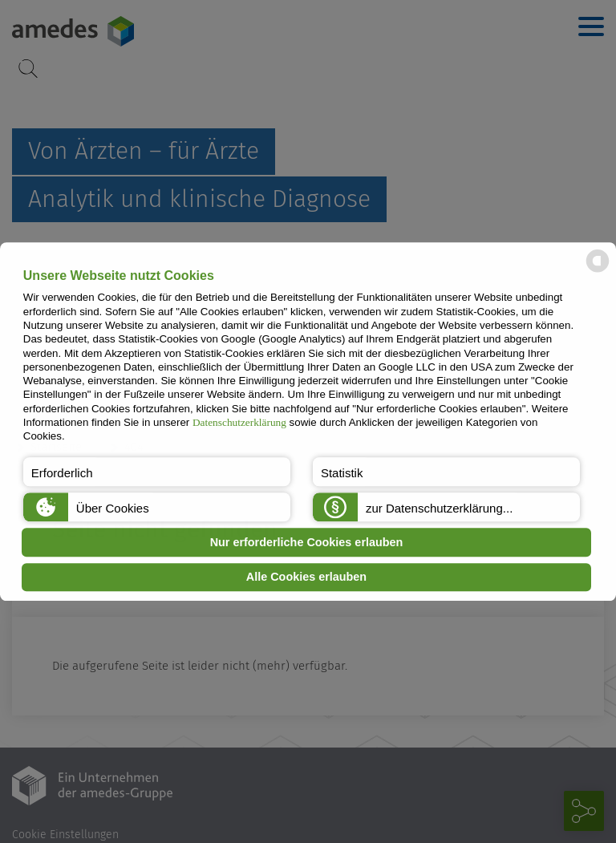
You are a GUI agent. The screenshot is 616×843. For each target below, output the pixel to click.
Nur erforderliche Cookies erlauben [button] (307, 542)
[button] (157, 472)
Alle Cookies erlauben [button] (306, 578)
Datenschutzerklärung (239, 422)
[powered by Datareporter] (598, 271)
